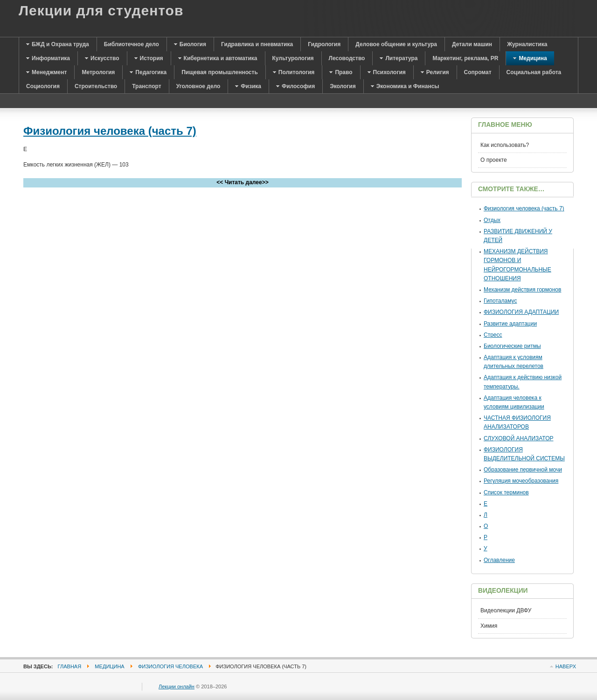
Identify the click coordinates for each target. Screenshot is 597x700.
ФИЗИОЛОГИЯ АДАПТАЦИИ (521, 312)
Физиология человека (170, 666)
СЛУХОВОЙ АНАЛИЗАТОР (518, 438)
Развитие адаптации (510, 324)
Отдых (492, 220)
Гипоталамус (500, 301)
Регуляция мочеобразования (521, 481)
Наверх (566, 666)
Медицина (109, 666)
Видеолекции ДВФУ (506, 610)
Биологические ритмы (512, 346)
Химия (489, 626)
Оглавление (499, 560)
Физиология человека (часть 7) (110, 131)
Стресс (493, 335)
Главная (70, 666)
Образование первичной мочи (523, 470)
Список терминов (506, 492)
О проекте (494, 160)
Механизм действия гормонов (522, 290)
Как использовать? (505, 145)
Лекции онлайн (177, 686)
